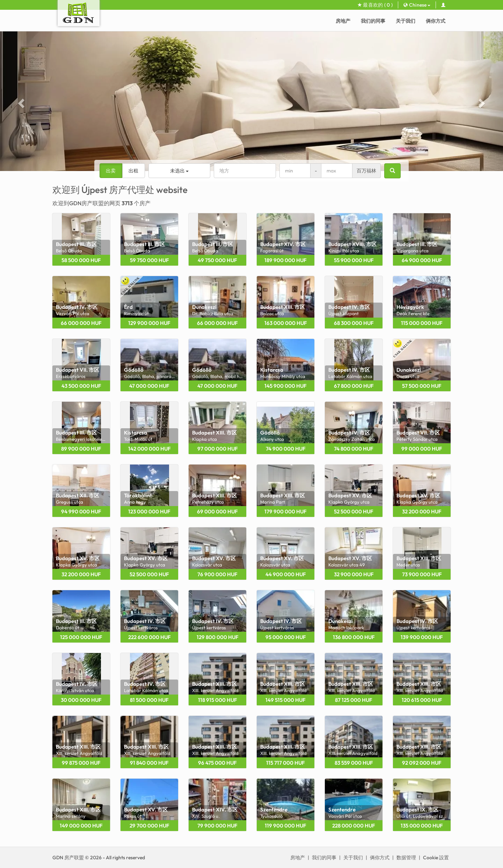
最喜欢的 (375, 5)
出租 (133, 171)
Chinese (417, 5)
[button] (20, 101)
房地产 (343, 21)
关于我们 (406, 21)
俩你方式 (436, 21)
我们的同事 (373, 21)
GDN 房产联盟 (68, 858)
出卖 (111, 171)
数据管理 (406, 858)
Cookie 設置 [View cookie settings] (436, 858)
